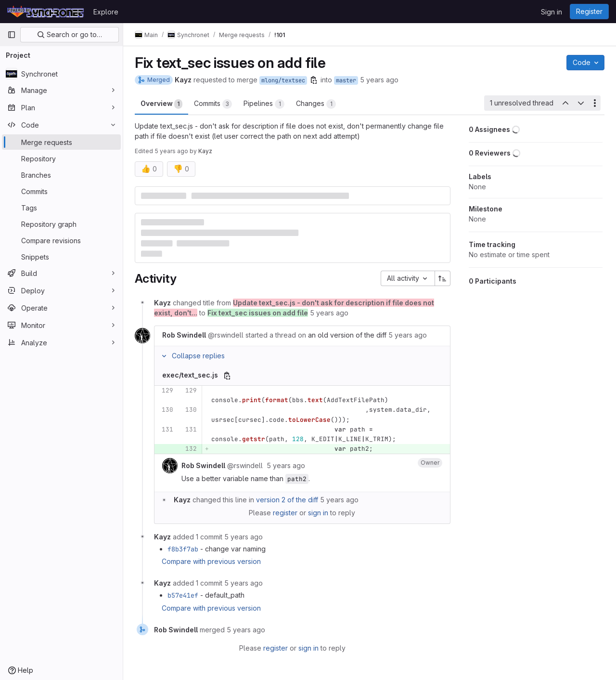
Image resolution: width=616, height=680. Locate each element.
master (346, 80)
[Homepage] (45, 12)
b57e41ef (183, 595)
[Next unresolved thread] (581, 103)
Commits (213, 104)
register (285, 513)
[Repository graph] (61, 224)
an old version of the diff (347, 335)
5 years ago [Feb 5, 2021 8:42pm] (379, 80)
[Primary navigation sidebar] (12, 35)
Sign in (552, 12)
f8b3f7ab (183, 549)
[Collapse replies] (164, 356)
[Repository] (61, 158)
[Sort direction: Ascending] (443, 278)
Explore (106, 12)
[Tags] (61, 208)
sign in (318, 513)
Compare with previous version (211, 561)
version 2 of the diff (287, 500)
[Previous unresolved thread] (565, 103)
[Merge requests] (61, 142)
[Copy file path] (227, 376)
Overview (161, 104)
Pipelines (264, 104)
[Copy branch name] (314, 80)
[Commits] (61, 191)
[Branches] (61, 175)
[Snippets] (61, 257)
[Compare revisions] (61, 240)
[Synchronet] (61, 74)
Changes (316, 104)
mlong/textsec (283, 80)
